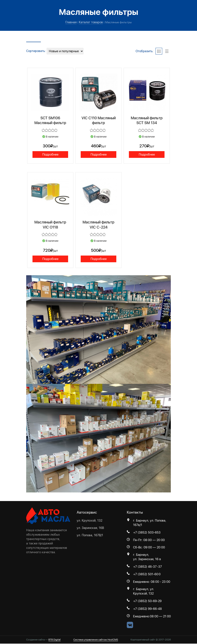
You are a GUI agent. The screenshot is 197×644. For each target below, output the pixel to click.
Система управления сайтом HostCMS (96, 640)
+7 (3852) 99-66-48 (148, 609)
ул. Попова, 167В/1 (90, 536)
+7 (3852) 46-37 (145, 567)
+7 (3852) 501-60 (146, 575)
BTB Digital (54, 640)
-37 (159, 567)
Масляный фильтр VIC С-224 (99, 225)
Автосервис (87, 513)
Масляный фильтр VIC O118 (50, 225)
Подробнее (50, 155)
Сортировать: (36, 51)
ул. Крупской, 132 (89, 521)
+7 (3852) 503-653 (147, 533)
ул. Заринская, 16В (90, 528)
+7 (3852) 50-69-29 (147, 602)
